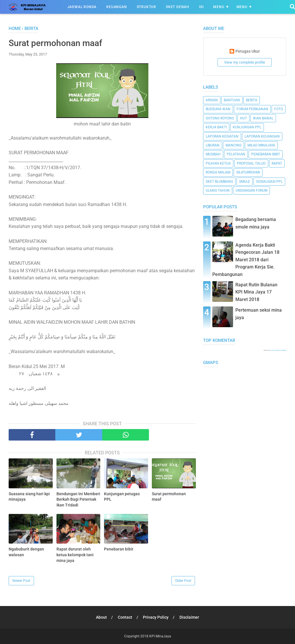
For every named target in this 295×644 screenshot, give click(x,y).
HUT (243, 118)
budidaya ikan (218, 109)
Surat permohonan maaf (169, 497)
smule (245, 182)
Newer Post (21, 581)
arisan (212, 100)
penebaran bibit (266, 154)
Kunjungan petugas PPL (122, 497)
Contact (125, 617)
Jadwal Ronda (82, 7)
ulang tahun (218, 190)
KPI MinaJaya (160, 636)
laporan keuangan (262, 136)
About (101, 617)
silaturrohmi (248, 172)
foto (279, 109)
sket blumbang (219, 182)
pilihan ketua (218, 163)
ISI (201, 7)
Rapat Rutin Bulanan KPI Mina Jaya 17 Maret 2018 (256, 292)
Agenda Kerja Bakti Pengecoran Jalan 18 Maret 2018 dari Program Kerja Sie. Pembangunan (246, 260)
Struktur (146, 7)
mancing (233, 145)
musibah (213, 154)
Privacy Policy (156, 617)
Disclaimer (190, 617)
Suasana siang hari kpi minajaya (29, 497)
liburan (213, 145)
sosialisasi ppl (269, 182)
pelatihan (236, 154)
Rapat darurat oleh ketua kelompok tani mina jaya (75, 555)
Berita (252, 100)
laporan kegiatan (222, 136)
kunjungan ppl (247, 127)
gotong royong (220, 118)
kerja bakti (216, 127)
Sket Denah (178, 7)
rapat (277, 163)
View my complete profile (245, 62)
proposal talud (251, 163)
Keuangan (117, 7)
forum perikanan (252, 109)
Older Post (183, 581)
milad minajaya (261, 145)
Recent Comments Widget (278, 350)
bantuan (232, 100)
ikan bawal (263, 118)
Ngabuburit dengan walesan (26, 552)
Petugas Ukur (248, 51)
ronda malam (218, 172)
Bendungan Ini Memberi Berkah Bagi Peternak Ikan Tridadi (78, 499)
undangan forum (251, 190)
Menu (219, 7)
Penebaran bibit (119, 549)
